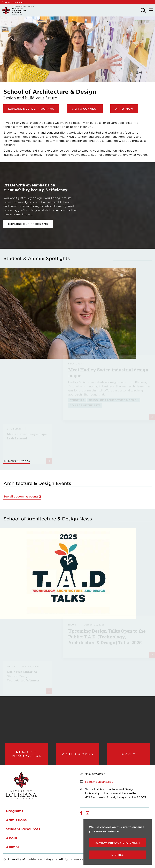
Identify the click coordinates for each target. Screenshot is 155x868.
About (12, 838)
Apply (129, 754)
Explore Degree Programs (31, 109)
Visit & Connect (85, 109)
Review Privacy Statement (118, 843)
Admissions (16, 820)
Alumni (12, 847)
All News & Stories (17, 461)
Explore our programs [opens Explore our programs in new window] (28, 224)
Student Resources (23, 829)
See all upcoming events (21, 496)
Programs (15, 811)
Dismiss (118, 855)
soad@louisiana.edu (99, 781)
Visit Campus (77, 754)
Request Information (26, 754)
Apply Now (124, 109)
